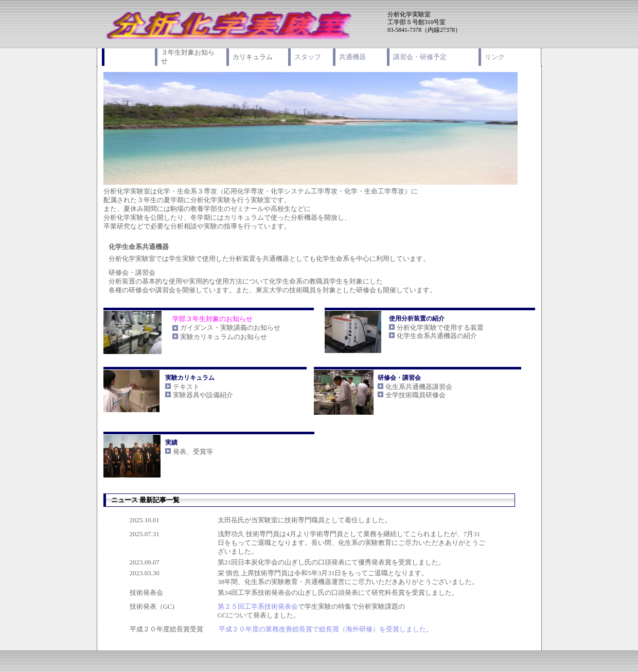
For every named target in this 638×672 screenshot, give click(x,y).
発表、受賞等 (193, 452)
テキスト (186, 387)
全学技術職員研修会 (415, 395)
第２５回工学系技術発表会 (258, 606)
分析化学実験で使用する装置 (440, 328)
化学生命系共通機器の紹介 (437, 336)
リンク (495, 57)
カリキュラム (253, 57)
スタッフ (308, 57)
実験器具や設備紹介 (203, 395)
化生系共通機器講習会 (419, 387)
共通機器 (352, 57)
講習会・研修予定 (420, 57)
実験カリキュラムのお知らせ (224, 337)
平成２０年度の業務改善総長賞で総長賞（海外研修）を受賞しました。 (326, 629)
